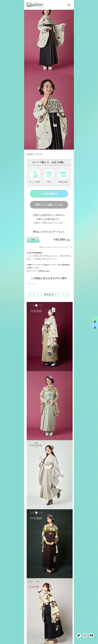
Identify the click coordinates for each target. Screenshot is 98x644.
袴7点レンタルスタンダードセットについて (54, 247)
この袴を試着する (49, 194)
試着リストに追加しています (49, 205)
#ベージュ (32, 284)
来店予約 (95, 325)
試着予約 (95, 319)
